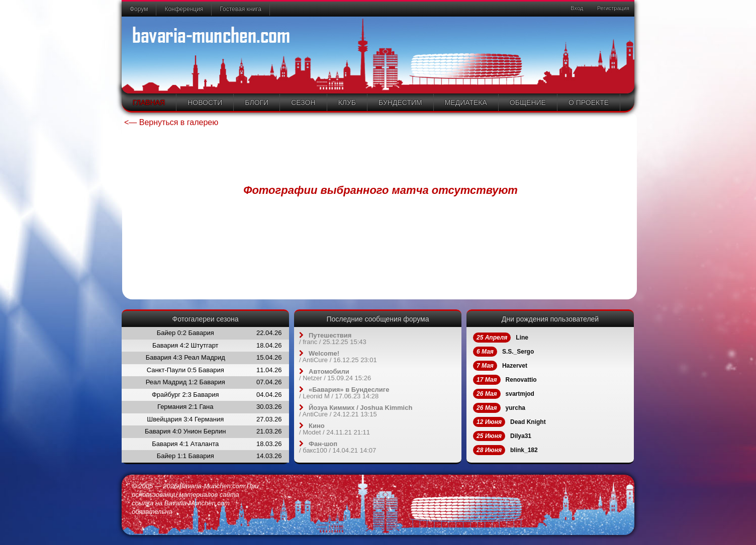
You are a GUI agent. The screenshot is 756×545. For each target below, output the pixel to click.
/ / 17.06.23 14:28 (344, 393)
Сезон (303, 102)
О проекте (589, 102)
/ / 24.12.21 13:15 (356, 411)
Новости (205, 102)
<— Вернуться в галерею (171, 122)
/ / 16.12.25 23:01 (338, 357)
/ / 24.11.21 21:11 (335, 429)
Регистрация (612, 8)
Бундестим (400, 102)
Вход (576, 8)
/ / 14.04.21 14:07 (338, 447)
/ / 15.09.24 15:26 (335, 375)
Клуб (347, 102)
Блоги (257, 102)
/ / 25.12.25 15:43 (333, 339)
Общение (528, 102)
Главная (149, 102)
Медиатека (466, 102)
